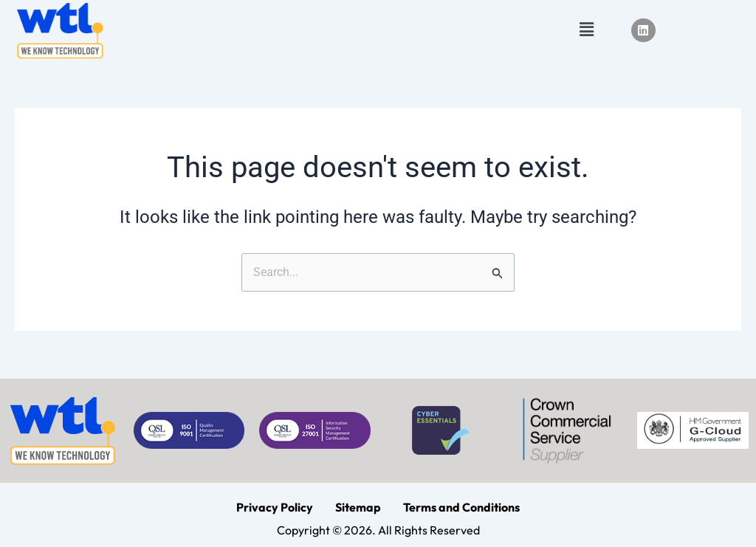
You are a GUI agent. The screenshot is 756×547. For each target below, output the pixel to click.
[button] (586, 30)
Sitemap (358, 507)
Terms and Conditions (461, 507)
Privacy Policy (275, 507)
